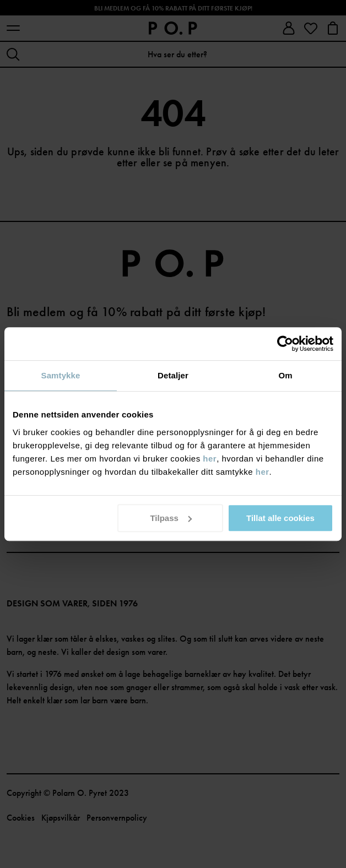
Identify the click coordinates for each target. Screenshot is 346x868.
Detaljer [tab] (173, 375)
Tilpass (171, 518)
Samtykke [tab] (61, 375)
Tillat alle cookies (280, 518)
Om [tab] (285, 375)
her (210, 459)
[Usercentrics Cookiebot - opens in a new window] (285, 344)
